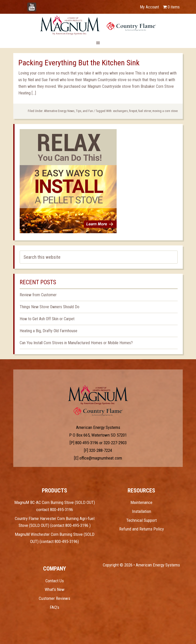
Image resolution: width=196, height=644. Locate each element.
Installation (142, 511)
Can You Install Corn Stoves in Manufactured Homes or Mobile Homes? (76, 343)
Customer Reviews (54, 598)
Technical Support (142, 520)
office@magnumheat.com (101, 458)
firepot (133, 111)
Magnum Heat (98, 25)
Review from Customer (38, 295)
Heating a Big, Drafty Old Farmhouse (48, 331)
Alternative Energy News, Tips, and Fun (69, 111)
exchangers (120, 111)
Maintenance (141, 502)
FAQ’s (54, 607)
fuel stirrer (145, 111)
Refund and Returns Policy (142, 529)
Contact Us (55, 581)
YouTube (39, 4)
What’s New (55, 589)
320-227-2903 (115, 443)
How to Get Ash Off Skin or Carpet (47, 319)
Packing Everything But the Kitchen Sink (79, 63)
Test (98, 395)
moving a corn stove (165, 111)
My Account (149, 7)
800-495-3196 (87, 443)
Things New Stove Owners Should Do (50, 307)
